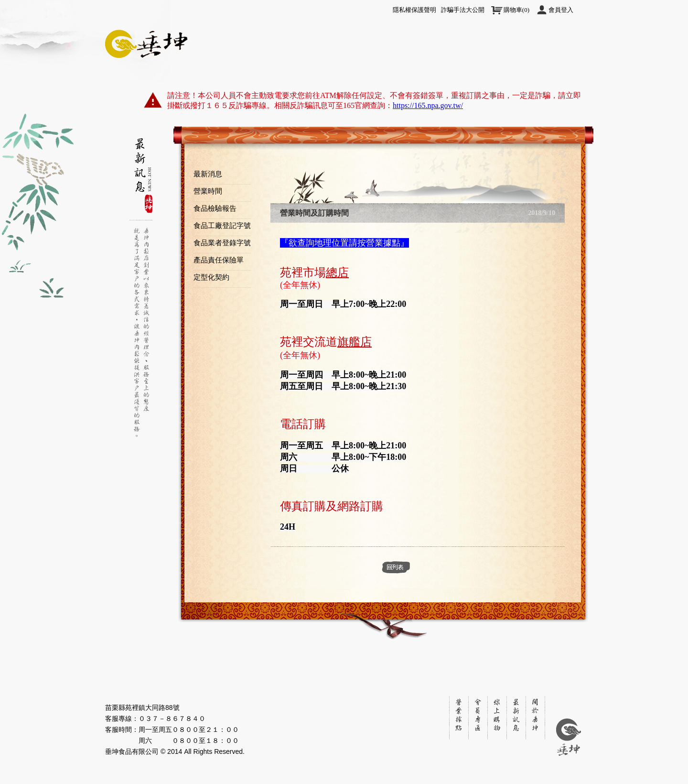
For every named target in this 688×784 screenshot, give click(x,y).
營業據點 (483, 59)
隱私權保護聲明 (414, 10)
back (396, 567)
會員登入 (561, 10)
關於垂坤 (148, 59)
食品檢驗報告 (215, 208)
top (592, 152)
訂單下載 (549, 59)
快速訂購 (349, 59)
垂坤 (148, 42)
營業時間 (208, 191)
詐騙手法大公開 (463, 10)
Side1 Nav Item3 (141, 180)
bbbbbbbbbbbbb (141, 155)
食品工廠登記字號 (222, 226)
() (516, 10)
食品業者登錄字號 (222, 243)
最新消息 (208, 174)
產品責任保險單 (219, 260)
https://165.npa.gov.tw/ (428, 105)
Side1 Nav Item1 (141, 139)
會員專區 (416, 59)
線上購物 (282, 59)
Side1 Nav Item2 (141, 147)
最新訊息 (215, 59)
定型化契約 (211, 277)
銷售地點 (459, 717)
